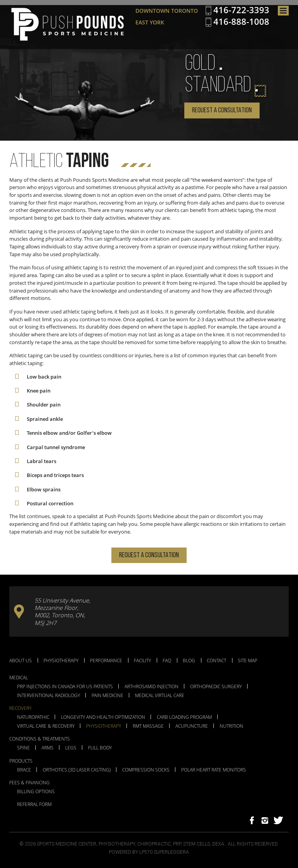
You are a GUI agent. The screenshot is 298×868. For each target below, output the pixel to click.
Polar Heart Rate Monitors (214, 770)
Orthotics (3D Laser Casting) (77, 770)
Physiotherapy (61, 660)
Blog (189, 660)
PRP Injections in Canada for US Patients (65, 687)
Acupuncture (192, 726)
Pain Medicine (107, 696)
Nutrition (231, 726)
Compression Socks (146, 770)
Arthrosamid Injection (152, 687)
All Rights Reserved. (253, 844)
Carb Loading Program (184, 717)
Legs (71, 748)
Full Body (100, 748)
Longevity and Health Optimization (103, 717)
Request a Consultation (222, 111)
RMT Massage (148, 726)
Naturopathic (33, 717)
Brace (24, 770)
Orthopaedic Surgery (216, 687)
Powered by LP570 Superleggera (149, 852)
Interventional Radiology (49, 696)
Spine (23, 748)
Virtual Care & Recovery (46, 726)
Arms (48, 748)
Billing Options (36, 792)
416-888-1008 (241, 22)
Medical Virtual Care (160, 696)
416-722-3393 (241, 10)
